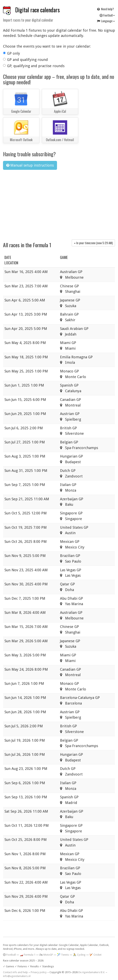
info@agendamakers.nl (17, 976)
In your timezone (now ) (93, 243)
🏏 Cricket (95, 955)
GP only (12, 53)
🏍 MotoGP (46, 955)
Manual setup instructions (30, 165)
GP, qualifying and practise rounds (34, 66)
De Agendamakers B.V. (92, 972)
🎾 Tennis (63, 955)
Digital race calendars (37, 10)
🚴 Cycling (79, 955)
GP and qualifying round (25, 60)
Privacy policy (39, 972)
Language (106, 21)
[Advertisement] (59, 203)
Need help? (105, 9)
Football (107, 15)
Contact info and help (15, 972)
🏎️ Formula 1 (28, 955)
